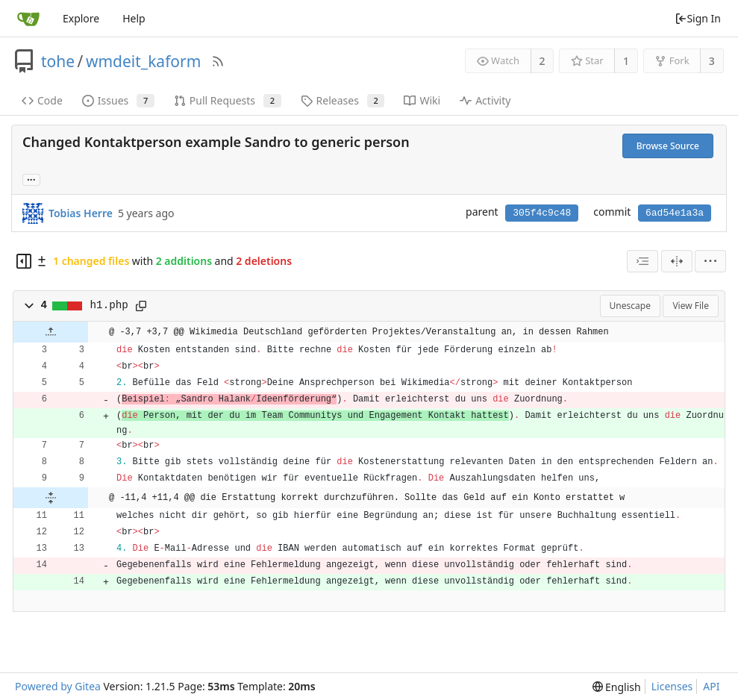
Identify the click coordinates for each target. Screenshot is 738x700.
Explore (81, 18)
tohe (58, 61)
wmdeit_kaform (143, 61)
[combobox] (642, 261)
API (711, 686)
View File (691, 306)
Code (42, 100)
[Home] (28, 19)
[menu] (710, 261)
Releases (343, 100)
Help (134, 18)
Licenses (672, 686)
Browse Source (668, 146)
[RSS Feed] (218, 61)
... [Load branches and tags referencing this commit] (31, 179)
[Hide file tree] (24, 261)
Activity (485, 100)
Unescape (630, 306)
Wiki (422, 100)
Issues (118, 100)
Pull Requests (228, 100)
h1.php (109, 305)
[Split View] (677, 261)
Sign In (698, 18)
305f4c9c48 (542, 213)
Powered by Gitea (58, 686)
